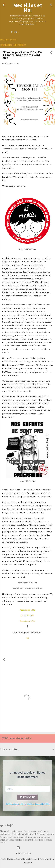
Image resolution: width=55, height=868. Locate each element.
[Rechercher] (51, 6)
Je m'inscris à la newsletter (13, 45)
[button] (51, 53)
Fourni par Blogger (28, 848)
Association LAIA (28, 621)
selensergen (35, 853)
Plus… (15, 32)
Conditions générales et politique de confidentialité (27, 804)
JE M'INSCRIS (28, 797)
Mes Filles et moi (8, 40)
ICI (28, 638)
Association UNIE (28, 610)
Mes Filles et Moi (28, 8)
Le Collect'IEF (28, 615)
